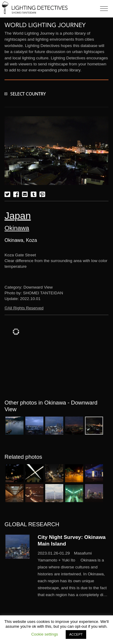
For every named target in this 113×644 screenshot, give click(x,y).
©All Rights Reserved (24, 308)
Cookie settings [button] (45, 634)
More (73, 574)
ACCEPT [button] (76, 634)
